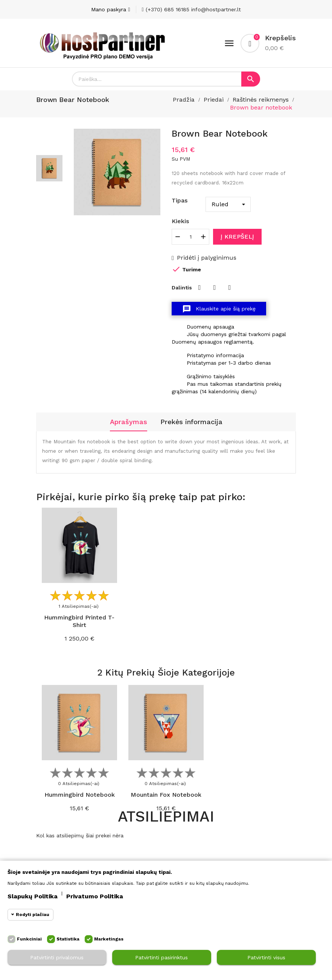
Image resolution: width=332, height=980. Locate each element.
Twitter (215, 288)
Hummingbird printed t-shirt (79, 621)
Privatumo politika (95, 896)
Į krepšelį (237, 237)
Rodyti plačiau (33, 915)
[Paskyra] (110, 9)
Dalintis (200, 288)
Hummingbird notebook (80, 795)
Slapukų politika (33, 896)
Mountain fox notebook (166, 795)
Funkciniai (29, 939)
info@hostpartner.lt (216, 9)
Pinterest (230, 288)
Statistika (68, 939)
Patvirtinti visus (266, 957)
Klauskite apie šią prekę (219, 309)
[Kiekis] (190, 237)
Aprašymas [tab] (129, 422)
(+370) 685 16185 (166, 9)
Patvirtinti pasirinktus (161, 957)
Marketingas (109, 939)
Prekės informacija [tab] (191, 422)
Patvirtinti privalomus (57, 957)
